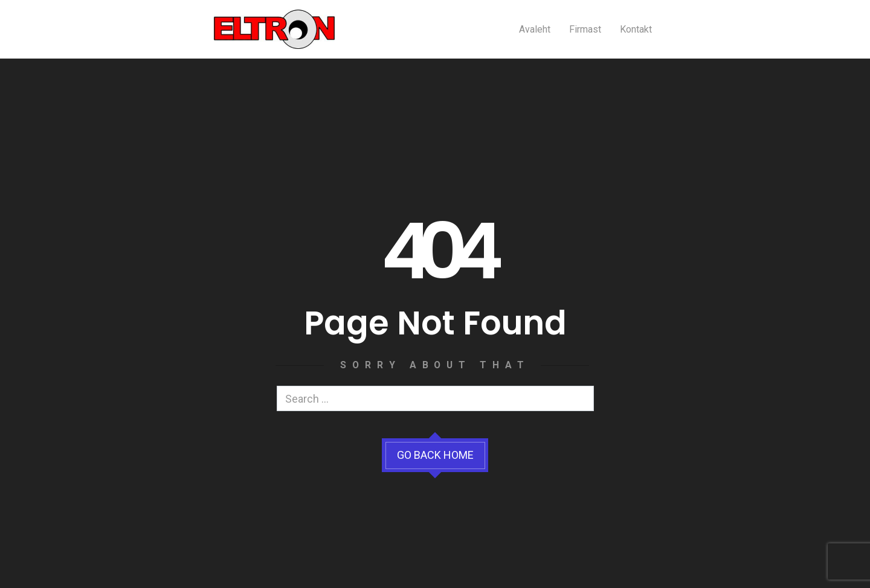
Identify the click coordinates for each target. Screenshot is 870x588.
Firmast (585, 29)
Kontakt (636, 29)
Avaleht (535, 29)
